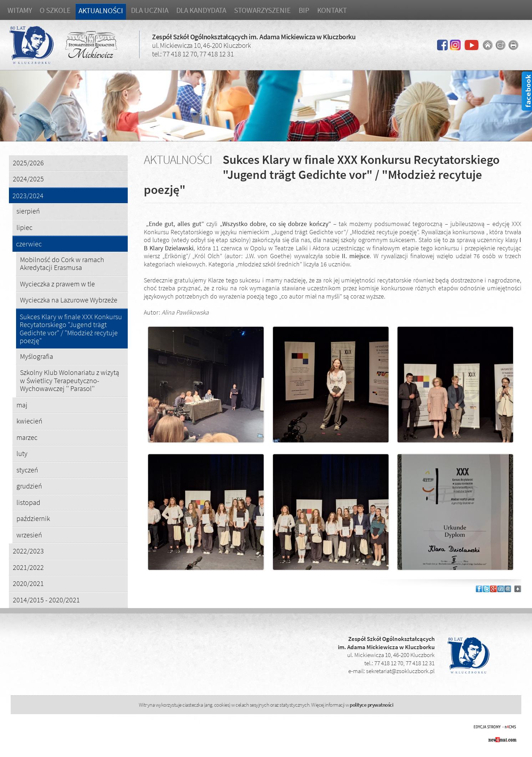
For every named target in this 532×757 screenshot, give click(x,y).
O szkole (55, 10)
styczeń (27, 470)
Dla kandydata (201, 10)
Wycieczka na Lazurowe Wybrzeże (69, 300)
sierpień (28, 211)
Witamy (20, 10)
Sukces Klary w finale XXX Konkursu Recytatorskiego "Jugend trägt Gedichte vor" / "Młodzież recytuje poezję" (71, 329)
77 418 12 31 (217, 54)
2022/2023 (28, 551)
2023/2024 (28, 196)
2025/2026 (28, 163)
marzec (27, 437)
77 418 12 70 (180, 54)
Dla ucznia (150, 10)
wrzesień (29, 535)
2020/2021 (28, 583)
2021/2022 (28, 567)
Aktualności (101, 11)
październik (33, 518)
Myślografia (37, 356)
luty (22, 453)
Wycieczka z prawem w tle (57, 284)
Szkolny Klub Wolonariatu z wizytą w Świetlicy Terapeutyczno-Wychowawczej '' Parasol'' (70, 380)
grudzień (29, 486)
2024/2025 (28, 179)
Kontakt (332, 10)
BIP (304, 10)
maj (22, 405)
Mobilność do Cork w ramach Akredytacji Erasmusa (62, 264)
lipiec (24, 227)
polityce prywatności (371, 705)
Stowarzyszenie (262, 10)
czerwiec (29, 244)
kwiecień (29, 421)
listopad (28, 502)
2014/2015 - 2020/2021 (46, 600)
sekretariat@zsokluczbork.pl (400, 671)
